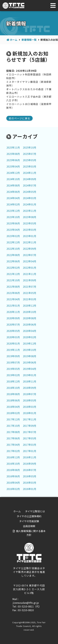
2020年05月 (13, 331)
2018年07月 (30, 394)
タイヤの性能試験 (29, 521)
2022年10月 (13, 249)
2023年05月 (30, 223)
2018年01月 (30, 413)
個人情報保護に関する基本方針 (31, 533)
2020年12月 (30, 305)
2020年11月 (13, 312)
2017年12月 (13, 419)
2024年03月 (30, 198)
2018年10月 (13, 388)
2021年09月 (30, 280)
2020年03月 (13, 337)
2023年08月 (30, 217)
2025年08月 (13, 154)
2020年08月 (30, 318)
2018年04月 (13, 407)
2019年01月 (30, 375)
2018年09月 (30, 388)
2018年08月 (13, 394)
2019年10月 (30, 350)
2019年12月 (30, 343)
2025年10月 (30, 147)
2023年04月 (13, 230)
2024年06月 (13, 192)
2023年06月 (13, 223)
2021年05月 (30, 293)
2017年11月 (30, 419)
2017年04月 (13, 445)
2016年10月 (13, 464)
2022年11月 (30, 242)
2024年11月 (30, 173)
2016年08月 (13, 470)
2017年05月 (30, 438)
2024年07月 (30, 185)
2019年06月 (30, 362)
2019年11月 (13, 350)
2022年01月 (30, 268)
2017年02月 (13, 451)
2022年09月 (30, 249)
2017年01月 (30, 451)
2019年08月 (30, 356)
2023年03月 (30, 230)
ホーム (14, 40)
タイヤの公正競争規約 (29, 516)
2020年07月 (13, 324)
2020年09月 (13, 318)
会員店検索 (29, 526)
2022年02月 (13, 268)
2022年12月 (13, 242)
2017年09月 (30, 426)
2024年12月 (13, 173)
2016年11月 (30, 457)
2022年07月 (30, 255)
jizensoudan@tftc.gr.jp (26, 603)
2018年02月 (13, 413)
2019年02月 (13, 375)
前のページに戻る (19, 118)
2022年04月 (30, 261)
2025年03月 (30, 166)
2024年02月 (13, 204)
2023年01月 (30, 236)
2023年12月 (13, 211)
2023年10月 (13, 217)
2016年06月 (13, 476)
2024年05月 (30, 192)
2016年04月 (13, 483)
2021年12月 (13, 274)
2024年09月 (30, 179)
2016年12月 (13, 457)
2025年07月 (30, 154)
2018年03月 (30, 407)
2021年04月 (13, 299)
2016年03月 (30, 483)
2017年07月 (30, 432)
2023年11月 (30, 211)
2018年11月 (30, 381)
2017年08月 (13, 432)
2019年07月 (13, 362)
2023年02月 (13, 236)
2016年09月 (30, 464)
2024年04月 (13, 198)
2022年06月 (13, 261)
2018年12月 (13, 381)
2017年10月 (13, 426)
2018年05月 (30, 400)
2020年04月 (30, 331)
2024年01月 (30, 204)
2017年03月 (30, 445)
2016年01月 (30, 489)
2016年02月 (13, 489)
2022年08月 (13, 255)
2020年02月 (30, 337)
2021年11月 (30, 274)
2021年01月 (13, 305)
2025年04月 (13, 166)
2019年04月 (30, 369)
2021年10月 (13, 280)
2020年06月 (30, 324)
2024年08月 (13, 185)
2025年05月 (30, 160)
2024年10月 (13, 179)
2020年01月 (13, 343)
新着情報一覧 (29, 40)
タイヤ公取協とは (35, 511)
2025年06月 (13, 160)
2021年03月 (30, 299)
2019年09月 (13, 356)
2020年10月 (30, 312)
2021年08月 (13, 287)
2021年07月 (30, 287)
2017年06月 (13, 438)
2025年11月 (13, 147)
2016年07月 (30, 470)
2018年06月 (13, 400)
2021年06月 (13, 293)
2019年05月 (13, 369)
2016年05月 (30, 476)
